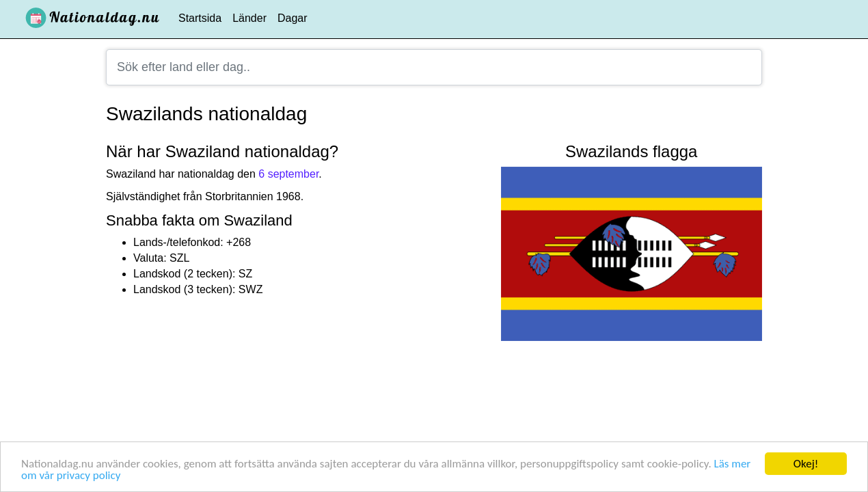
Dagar (293, 18)
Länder (249, 18)
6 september (288, 174)
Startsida (200, 18)
